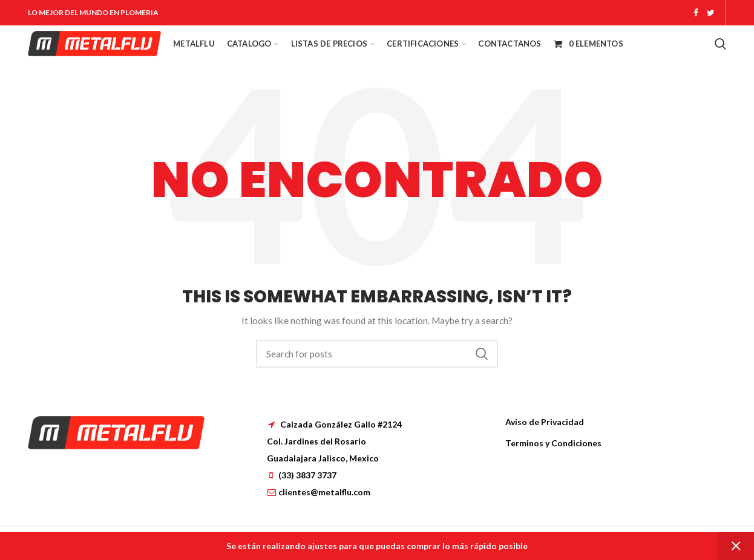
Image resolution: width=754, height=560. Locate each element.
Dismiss (736, 546)
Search (482, 354)
